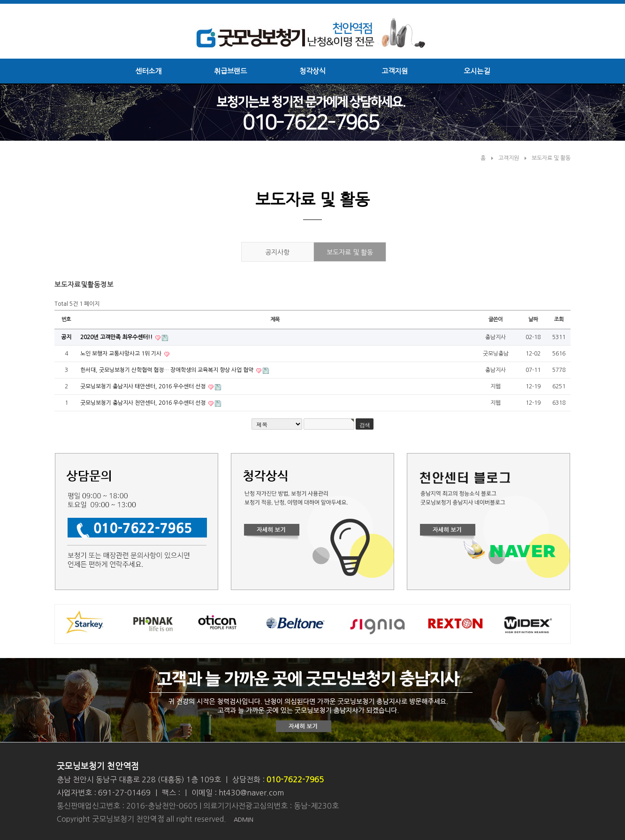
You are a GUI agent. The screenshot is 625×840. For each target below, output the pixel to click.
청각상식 (312, 71)
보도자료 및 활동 (551, 158)
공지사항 (277, 252)
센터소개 (148, 71)
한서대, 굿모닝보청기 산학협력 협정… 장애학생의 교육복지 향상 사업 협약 (168, 370)
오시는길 (477, 71)
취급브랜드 (230, 71)
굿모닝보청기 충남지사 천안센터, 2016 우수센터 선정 (144, 403)
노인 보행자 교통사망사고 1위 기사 (122, 354)
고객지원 (395, 71)
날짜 (533, 319)
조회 (559, 319)
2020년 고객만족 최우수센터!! (117, 337)
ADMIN (244, 820)
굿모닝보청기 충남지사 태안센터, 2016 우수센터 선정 (144, 386)
